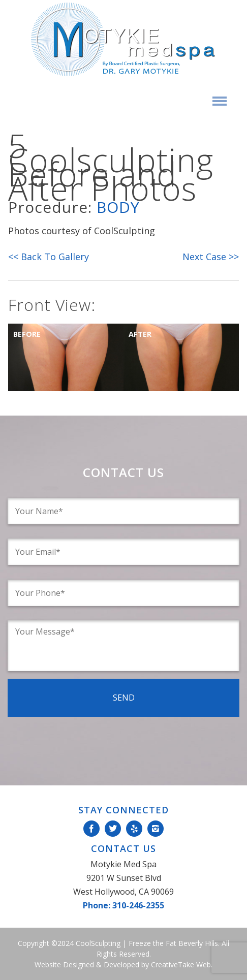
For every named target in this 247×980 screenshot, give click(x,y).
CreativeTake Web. (182, 965)
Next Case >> (211, 257)
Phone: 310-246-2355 (123, 905)
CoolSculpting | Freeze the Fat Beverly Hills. (147, 943)
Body (118, 207)
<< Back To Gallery (49, 257)
